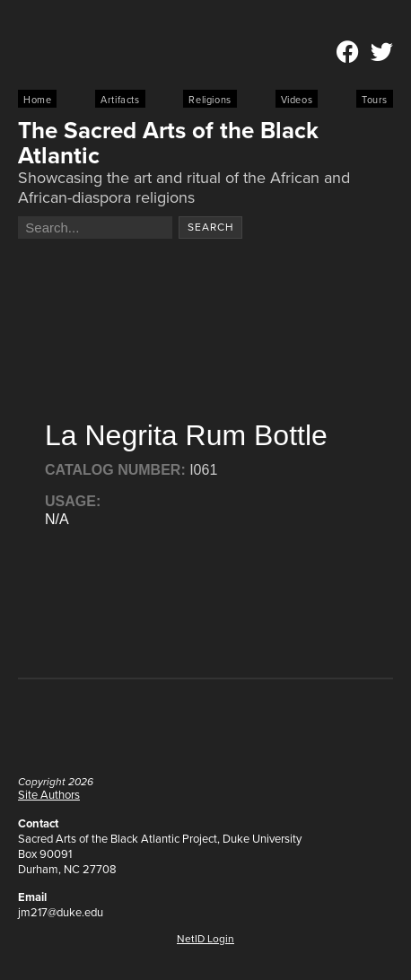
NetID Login (205, 939)
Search (211, 227)
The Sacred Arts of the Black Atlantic (168, 143)
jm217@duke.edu (61, 912)
